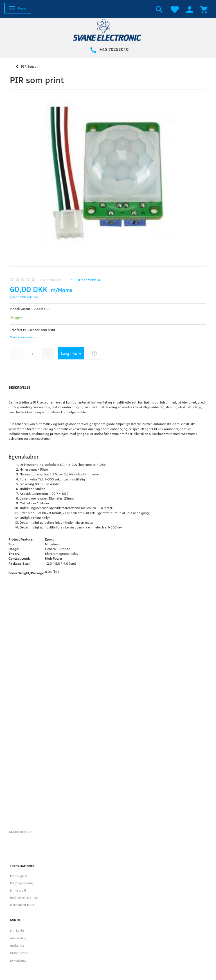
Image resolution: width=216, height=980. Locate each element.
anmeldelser (51, 280)
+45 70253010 (114, 49)
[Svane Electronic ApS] (108, 29)
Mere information (23, 337)
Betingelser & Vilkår (24, 897)
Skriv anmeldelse (88, 280)
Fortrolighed (19, 876)
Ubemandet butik (22, 905)
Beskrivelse (20, 387)
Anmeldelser (20, 832)
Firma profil (18, 890)
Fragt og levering (22, 883)
